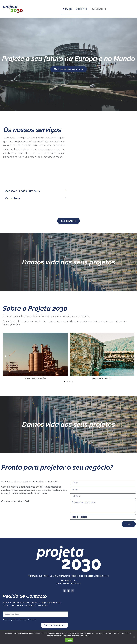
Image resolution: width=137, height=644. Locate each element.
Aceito (69, 640)
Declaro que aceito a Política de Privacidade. (21, 620)
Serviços (68, 9)
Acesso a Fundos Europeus (23, 191)
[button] (36, 191)
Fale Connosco (98, 9)
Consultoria (13, 198)
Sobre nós (81, 9)
